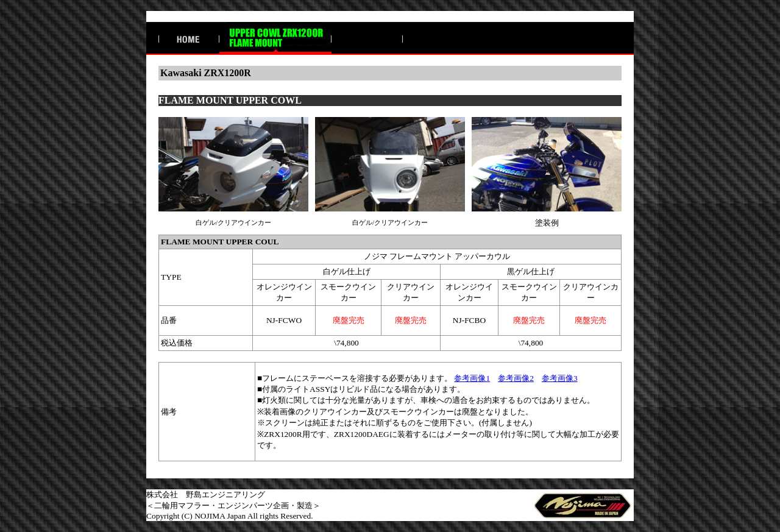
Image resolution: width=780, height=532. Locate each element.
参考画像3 (560, 378)
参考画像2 (516, 378)
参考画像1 (472, 378)
